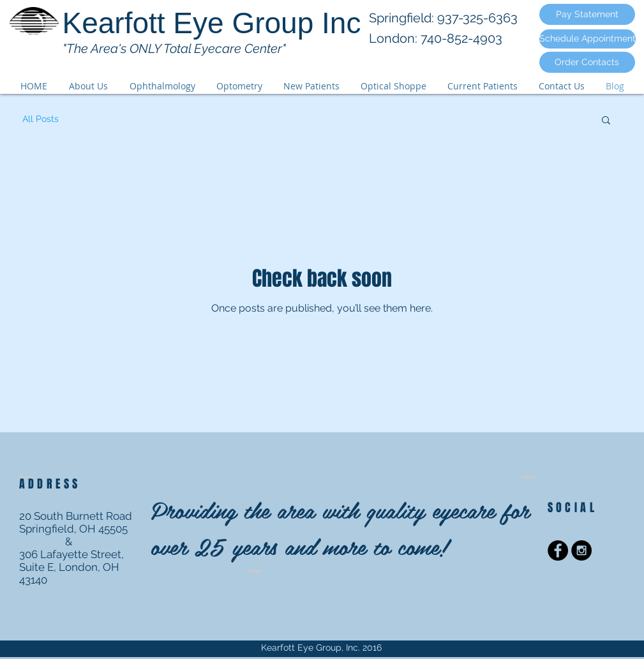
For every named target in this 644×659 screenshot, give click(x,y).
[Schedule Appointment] (588, 39)
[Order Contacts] (587, 62)
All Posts (41, 119)
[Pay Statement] (587, 14)
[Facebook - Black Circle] (558, 550)
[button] (606, 121)
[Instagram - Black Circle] (581, 550)
